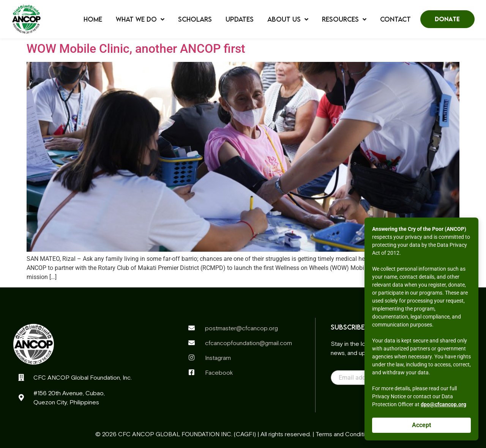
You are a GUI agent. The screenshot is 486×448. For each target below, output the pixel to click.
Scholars (195, 19)
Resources (344, 19)
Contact (395, 19)
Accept (421, 425)
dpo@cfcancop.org (443, 404)
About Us (288, 19)
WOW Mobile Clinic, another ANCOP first (136, 49)
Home (93, 19)
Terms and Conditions (345, 434)
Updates (240, 19)
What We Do (140, 19)
